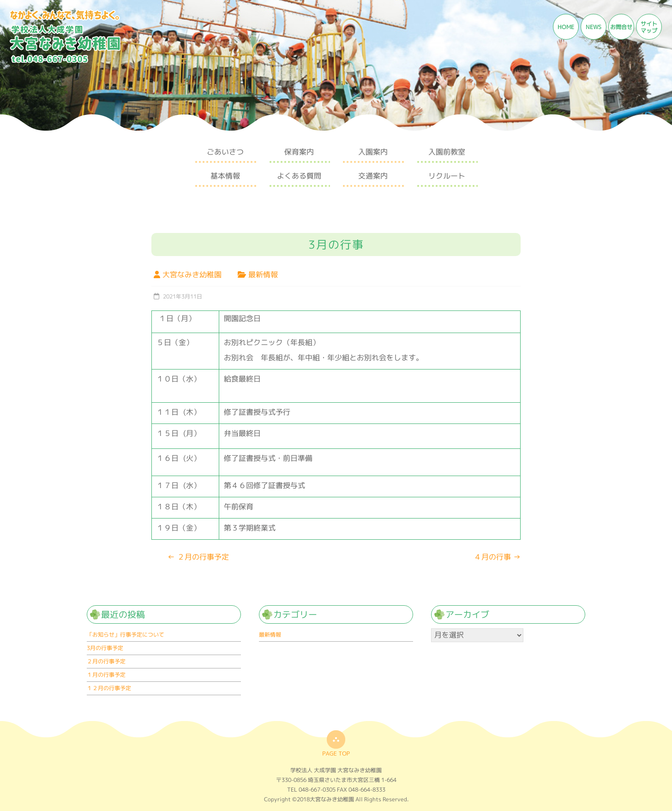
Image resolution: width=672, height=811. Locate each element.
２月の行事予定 (198, 557)
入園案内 (373, 152)
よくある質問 (299, 176)
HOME (566, 27)
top (336, 743)
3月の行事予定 (105, 648)
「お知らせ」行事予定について (126, 635)
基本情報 (225, 176)
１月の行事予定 (106, 675)
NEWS (594, 27)
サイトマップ (649, 27)
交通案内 (373, 176)
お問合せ (621, 27)
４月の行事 (497, 557)
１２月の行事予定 (109, 688)
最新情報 (263, 274)
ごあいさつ (225, 152)
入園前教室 (447, 152)
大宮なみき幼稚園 (192, 274)
